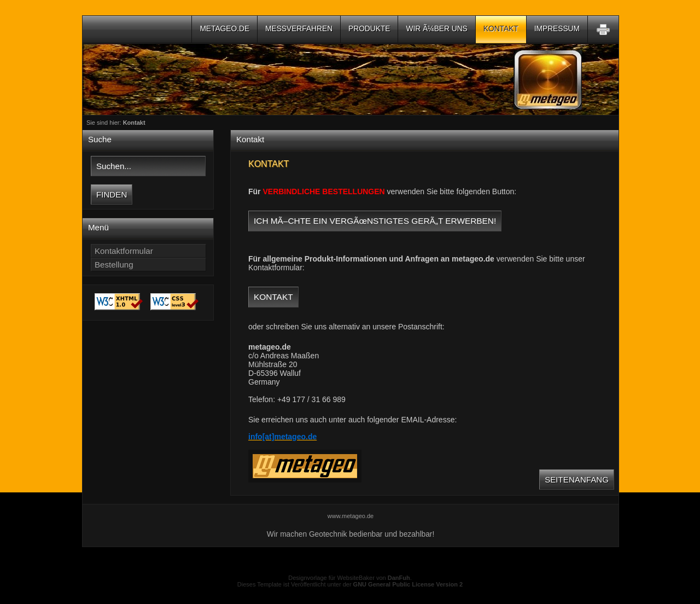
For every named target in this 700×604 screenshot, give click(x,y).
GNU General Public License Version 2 (408, 584)
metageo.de (224, 29)
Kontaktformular (124, 251)
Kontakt (501, 29)
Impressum (557, 29)
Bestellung (114, 265)
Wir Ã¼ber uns (436, 29)
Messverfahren (299, 29)
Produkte (369, 29)
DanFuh (399, 578)
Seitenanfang (577, 480)
